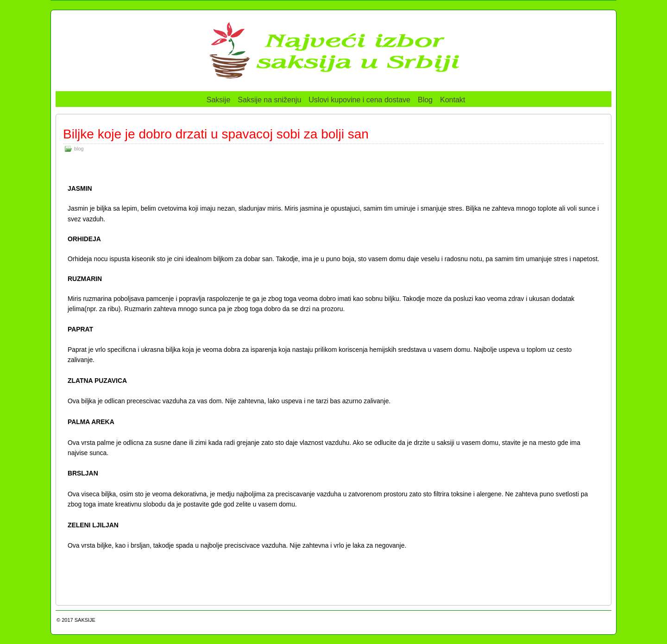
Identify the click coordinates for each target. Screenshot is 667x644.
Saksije (219, 100)
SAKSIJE (85, 620)
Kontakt (453, 100)
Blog (425, 100)
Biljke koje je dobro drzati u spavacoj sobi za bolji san (216, 134)
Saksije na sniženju (269, 100)
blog (79, 149)
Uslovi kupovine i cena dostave (359, 100)
